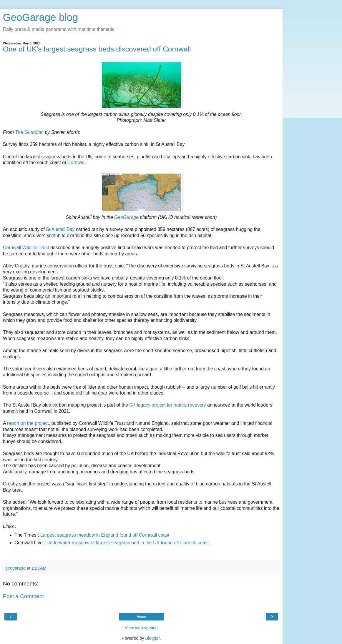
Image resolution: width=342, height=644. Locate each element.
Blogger (153, 638)
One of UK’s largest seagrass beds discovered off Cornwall (97, 49)
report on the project (28, 423)
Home (141, 617)
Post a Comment (23, 596)
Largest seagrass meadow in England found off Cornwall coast (105, 535)
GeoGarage (126, 217)
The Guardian (29, 132)
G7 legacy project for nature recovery (167, 405)
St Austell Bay (60, 229)
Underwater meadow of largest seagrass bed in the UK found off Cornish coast (128, 543)
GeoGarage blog (40, 17)
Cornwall (77, 163)
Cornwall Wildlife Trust (26, 248)
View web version (141, 628)
